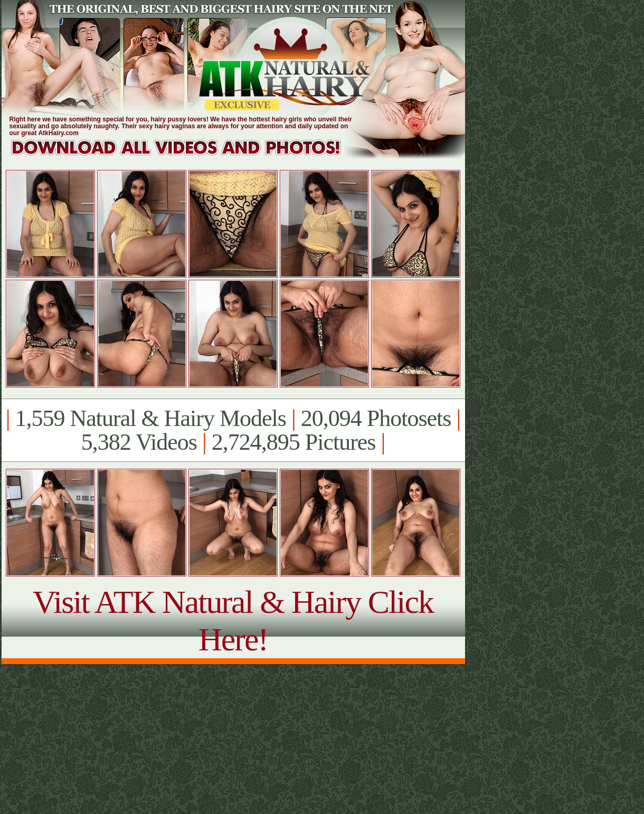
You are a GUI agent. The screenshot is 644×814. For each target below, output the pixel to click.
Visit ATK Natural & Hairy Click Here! (233, 621)
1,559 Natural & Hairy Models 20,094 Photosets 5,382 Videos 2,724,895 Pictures (233, 430)
